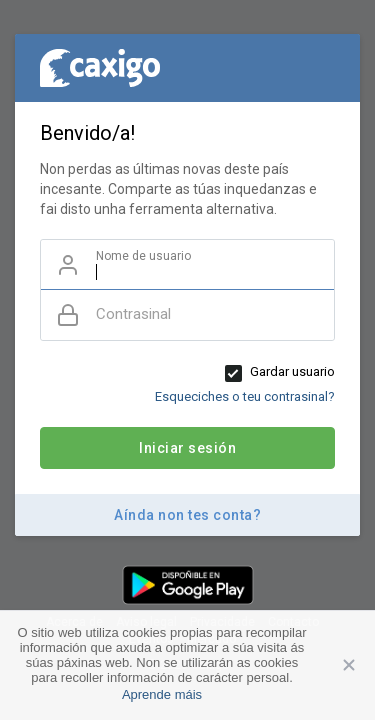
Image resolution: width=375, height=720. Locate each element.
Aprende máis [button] (162, 694)
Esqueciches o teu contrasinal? (245, 396)
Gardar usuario (292, 371)
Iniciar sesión (187, 448)
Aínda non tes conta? (187, 515)
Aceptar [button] (349, 665)
